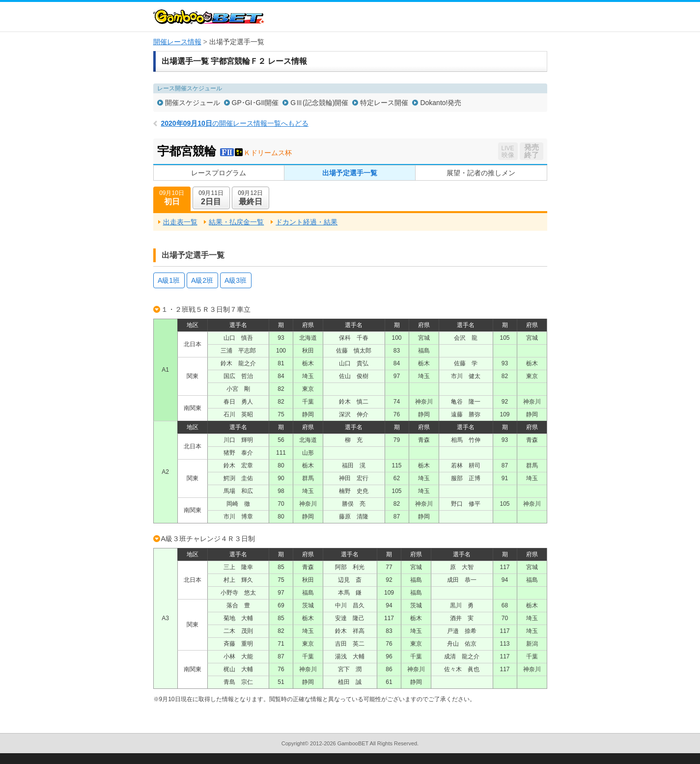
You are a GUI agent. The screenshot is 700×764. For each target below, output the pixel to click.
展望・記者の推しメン (481, 173)
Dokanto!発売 (441, 103)
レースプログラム (219, 173)
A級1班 (169, 280)
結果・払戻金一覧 (236, 222)
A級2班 (202, 280)
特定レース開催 (384, 103)
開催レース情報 (177, 42)
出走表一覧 (180, 222)
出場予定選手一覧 (350, 173)
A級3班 (236, 280)
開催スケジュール (193, 103)
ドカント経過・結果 (307, 222)
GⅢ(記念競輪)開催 (319, 103)
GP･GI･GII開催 (255, 103)
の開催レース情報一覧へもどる (235, 123)
